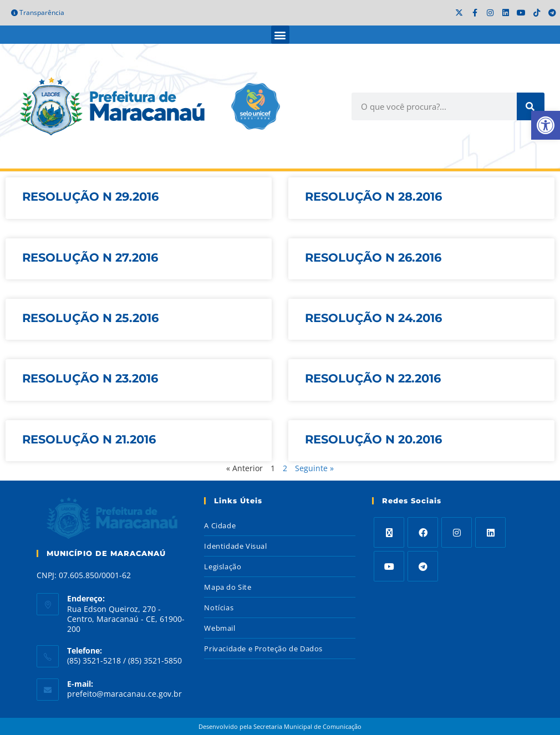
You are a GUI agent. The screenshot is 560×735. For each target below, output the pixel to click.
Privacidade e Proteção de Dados (263, 649)
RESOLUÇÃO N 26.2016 (373, 257)
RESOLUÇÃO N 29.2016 (90, 196)
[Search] (531, 106)
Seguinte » (314, 468)
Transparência (38, 12)
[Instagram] (457, 532)
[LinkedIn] (490, 532)
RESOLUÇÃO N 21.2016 (89, 439)
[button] (280, 35)
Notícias (219, 608)
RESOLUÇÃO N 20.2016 (373, 439)
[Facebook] (423, 532)
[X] (389, 532)
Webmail (220, 628)
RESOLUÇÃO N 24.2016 (373, 318)
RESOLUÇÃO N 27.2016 (90, 257)
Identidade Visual (235, 546)
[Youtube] (389, 566)
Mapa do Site (228, 587)
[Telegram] (423, 566)
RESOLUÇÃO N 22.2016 (373, 378)
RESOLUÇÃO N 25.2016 (90, 318)
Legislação (223, 566)
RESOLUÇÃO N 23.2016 (90, 378)
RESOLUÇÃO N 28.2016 (373, 196)
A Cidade (220, 525)
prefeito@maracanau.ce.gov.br (124, 694)
